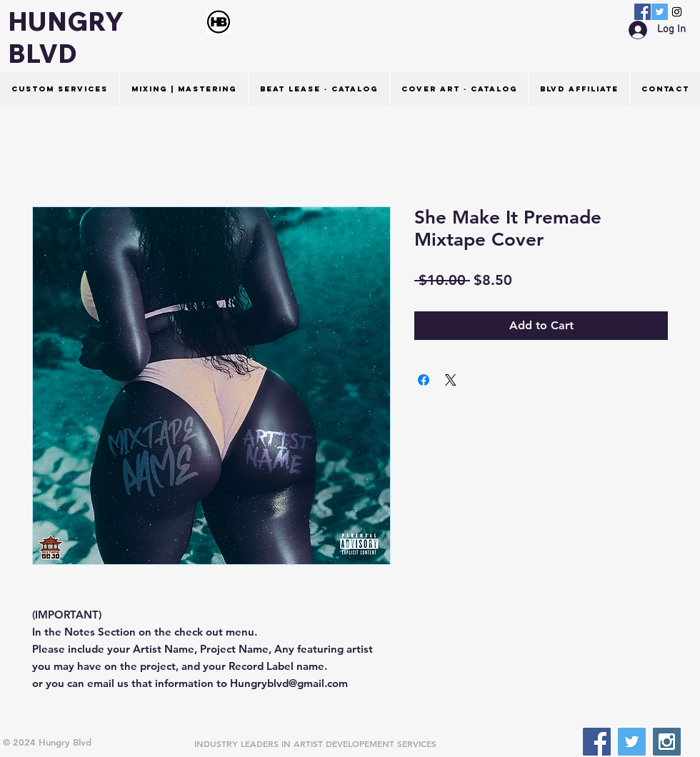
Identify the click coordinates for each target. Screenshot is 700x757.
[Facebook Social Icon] (642, 12)
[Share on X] (451, 380)
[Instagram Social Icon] (677, 12)
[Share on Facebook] (424, 380)
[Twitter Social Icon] (660, 12)
